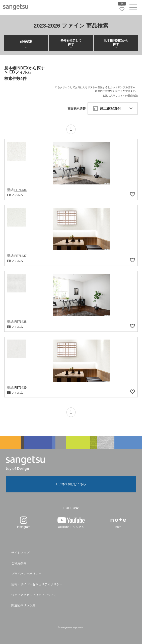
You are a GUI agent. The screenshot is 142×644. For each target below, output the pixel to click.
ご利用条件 (19, 563)
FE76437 (20, 256)
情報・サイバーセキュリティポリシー (37, 584)
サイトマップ (20, 553)
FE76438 (20, 322)
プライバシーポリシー (26, 574)
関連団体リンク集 (23, 605)
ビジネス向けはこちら (71, 484)
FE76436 (20, 190)
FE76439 (20, 388)
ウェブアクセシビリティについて (34, 595)
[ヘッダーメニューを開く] (133, 8)
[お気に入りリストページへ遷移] (122, 9)
